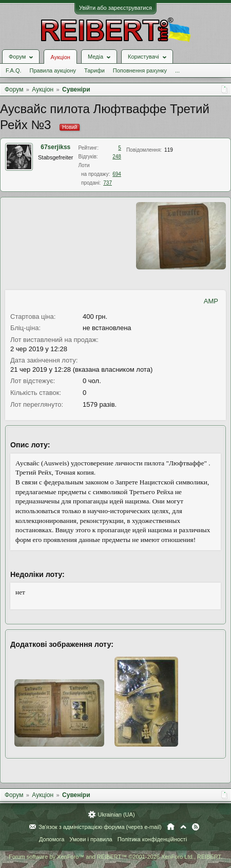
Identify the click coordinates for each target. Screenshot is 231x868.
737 (108, 183)
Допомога (52, 839)
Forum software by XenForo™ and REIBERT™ (115, 857)
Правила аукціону (53, 70)
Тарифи (94, 70)
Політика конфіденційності (152, 839)
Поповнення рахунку (140, 70)
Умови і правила (91, 839)
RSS (196, 827)
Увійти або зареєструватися (115, 8)
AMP (211, 301)
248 (117, 157)
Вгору (183, 827)
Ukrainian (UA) (116, 815)
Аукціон (60, 57)
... (177, 70)
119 (169, 150)
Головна (171, 827)
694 (117, 174)
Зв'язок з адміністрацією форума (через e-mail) (100, 827)
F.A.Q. (14, 70)
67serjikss (55, 147)
